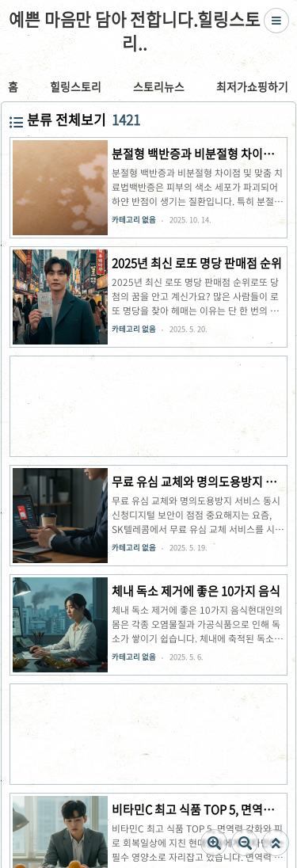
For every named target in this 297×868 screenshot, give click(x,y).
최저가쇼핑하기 (252, 86)
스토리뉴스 (159, 86)
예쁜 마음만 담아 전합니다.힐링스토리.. (134, 32)
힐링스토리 (76, 86)
